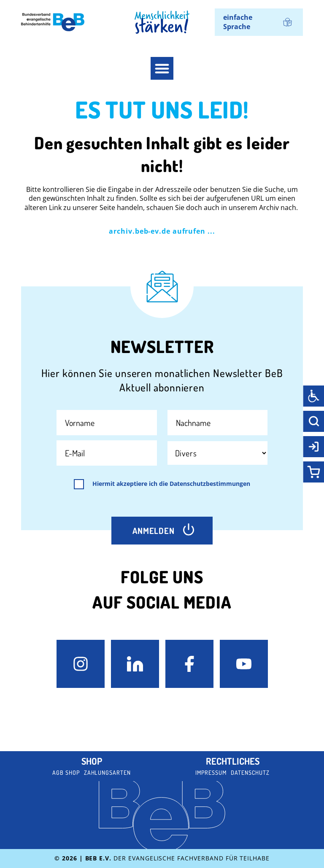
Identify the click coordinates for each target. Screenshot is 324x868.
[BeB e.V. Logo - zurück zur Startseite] (53, 22)
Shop (92, 761)
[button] (162, 68)
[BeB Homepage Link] (162, 22)
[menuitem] (259, 22)
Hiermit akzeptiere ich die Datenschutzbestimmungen (171, 484)
